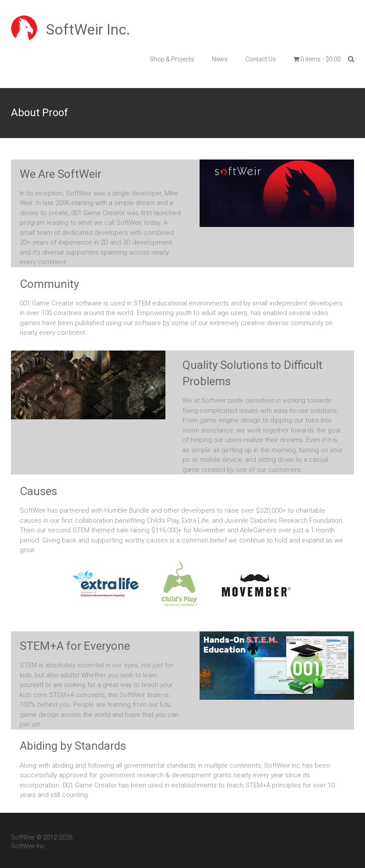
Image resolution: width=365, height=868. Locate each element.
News (220, 59)
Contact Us (261, 59)
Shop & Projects (172, 59)
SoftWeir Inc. (88, 29)
